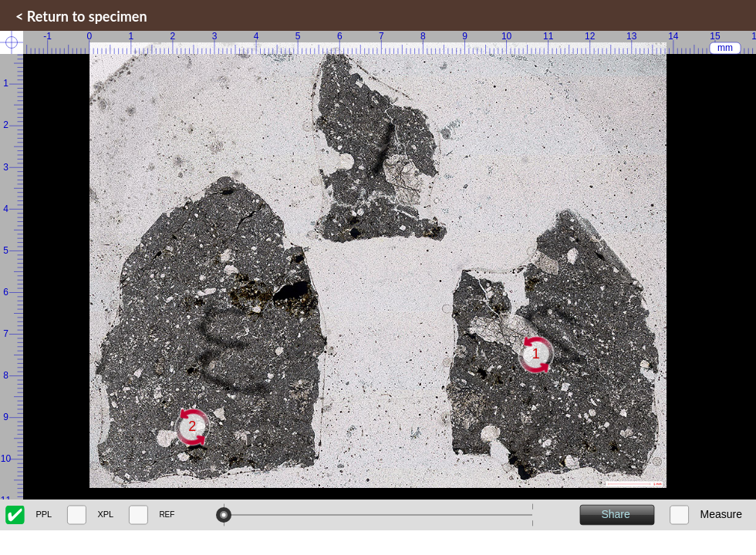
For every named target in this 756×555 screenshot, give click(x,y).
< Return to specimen (81, 16)
